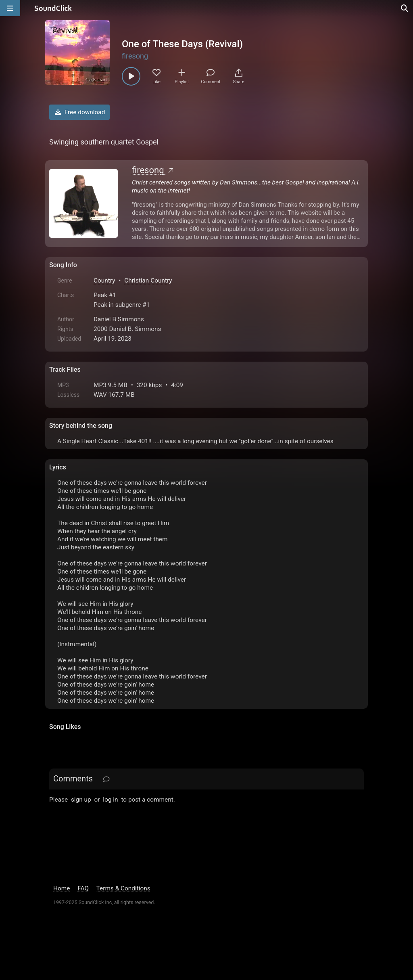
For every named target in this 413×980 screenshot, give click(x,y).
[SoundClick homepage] (53, 8)
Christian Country (148, 281)
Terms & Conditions (123, 888)
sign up (81, 800)
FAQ (83, 888)
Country (104, 281)
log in (110, 800)
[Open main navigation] (10, 8)
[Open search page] (405, 8)
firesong (135, 56)
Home (62, 888)
